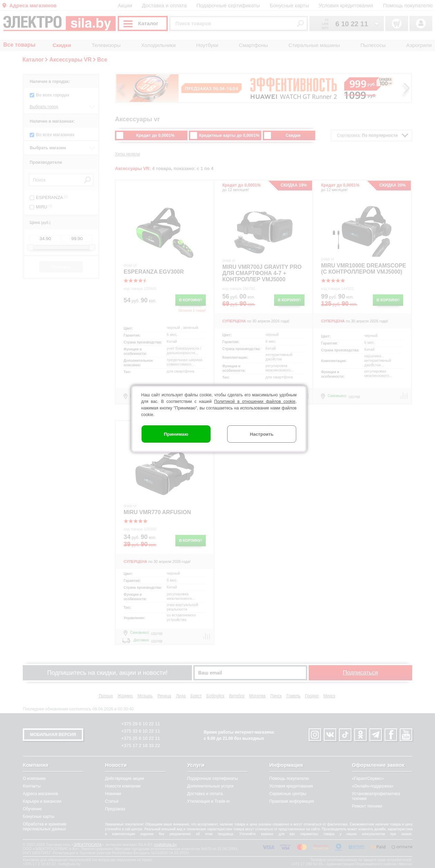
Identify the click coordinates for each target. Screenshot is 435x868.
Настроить (262, 434)
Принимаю (176, 434)
